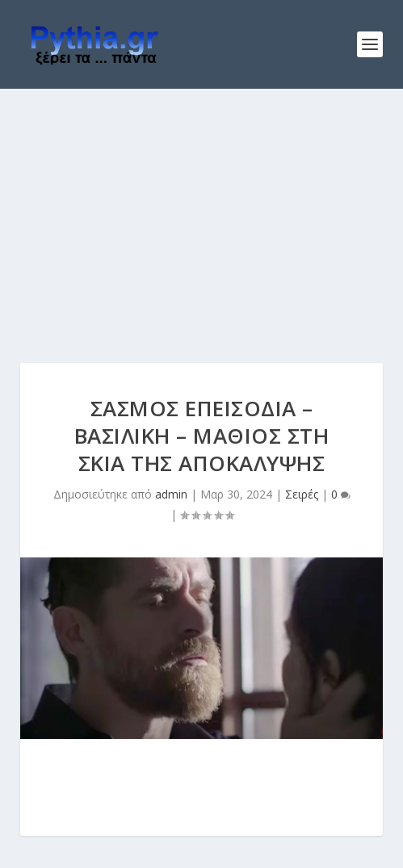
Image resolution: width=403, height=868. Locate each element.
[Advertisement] (201, 210)
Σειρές (302, 494)
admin (171, 494)
